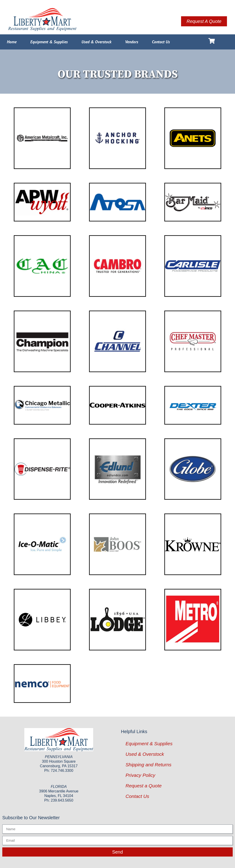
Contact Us (161, 42)
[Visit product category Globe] (193, 469)
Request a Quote (144, 786)
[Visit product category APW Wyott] (42, 202)
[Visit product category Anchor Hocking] (117, 138)
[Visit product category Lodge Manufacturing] (117, 620)
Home (12, 42)
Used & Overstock (96, 42)
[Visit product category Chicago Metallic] (42, 405)
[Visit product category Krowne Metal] (193, 544)
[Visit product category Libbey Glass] (42, 620)
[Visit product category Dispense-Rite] (42, 469)
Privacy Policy (140, 775)
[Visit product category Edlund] (117, 469)
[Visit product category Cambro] (117, 266)
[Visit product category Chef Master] (193, 341)
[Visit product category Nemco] (42, 684)
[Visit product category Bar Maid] (193, 202)
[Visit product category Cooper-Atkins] (117, 405)
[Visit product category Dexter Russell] (193, 405)
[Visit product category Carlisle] (193, 266)
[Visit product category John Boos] (117, 544)
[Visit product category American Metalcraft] (42, 138)
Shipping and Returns (148, 765)
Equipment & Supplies (49, 42)
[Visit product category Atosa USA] (117, 202)
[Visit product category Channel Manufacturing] (117, 341)
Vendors (132, 42)
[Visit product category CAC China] (42, 266)
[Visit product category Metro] (193, 620)
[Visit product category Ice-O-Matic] (42, 544)
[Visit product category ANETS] (193, 138)
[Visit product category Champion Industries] (42, 341)
